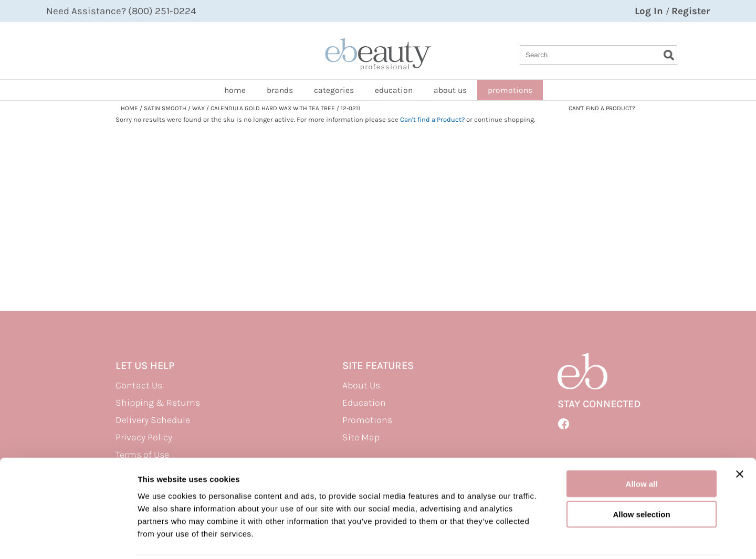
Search (669, 55)
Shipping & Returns (158, 403)
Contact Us (139, 385)
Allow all (642, 446)
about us (450, 90)
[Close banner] (740, 436)
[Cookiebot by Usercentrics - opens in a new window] (68, 539)
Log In (650, 11)
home (235, 90)
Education (394, 90)
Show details (551, 538)
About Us (361, 385)
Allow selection (641, 477)
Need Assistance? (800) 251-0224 (121, 11)
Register (691, 11)
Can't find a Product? (602, 108)
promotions (510, 90)
